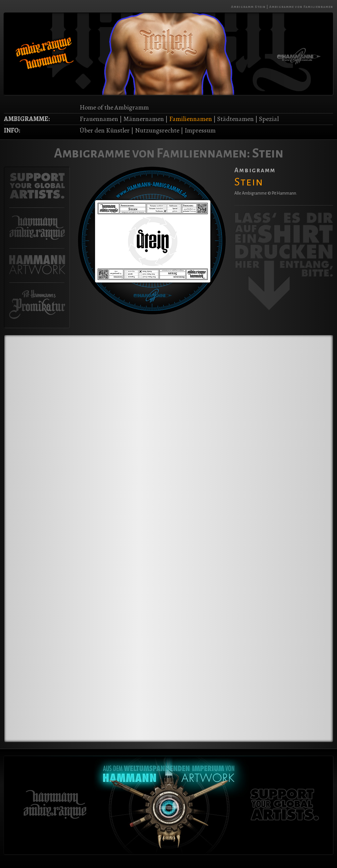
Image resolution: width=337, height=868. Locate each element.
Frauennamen (99, 119)
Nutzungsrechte (157, 130)
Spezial (269, 119)
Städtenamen (235, 119)
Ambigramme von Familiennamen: (152, 153)
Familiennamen (191, 119)
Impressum (200, 130)
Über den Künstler (105, 130)
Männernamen (144, 119)
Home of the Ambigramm (114, 107)
